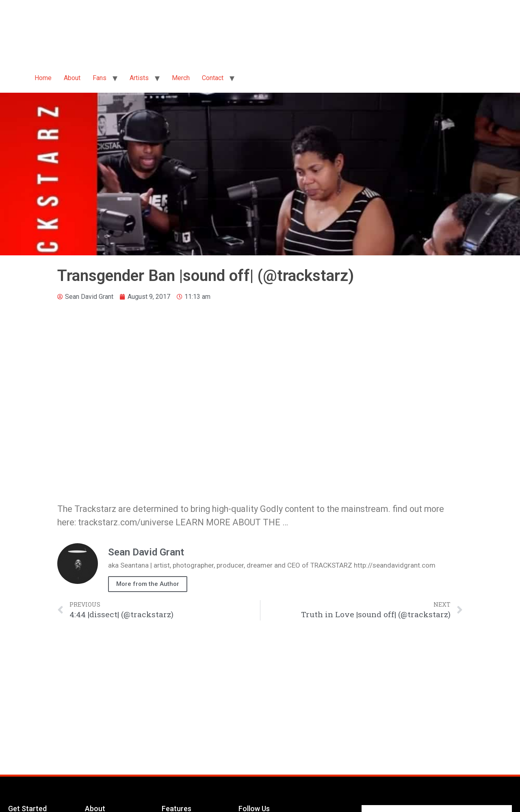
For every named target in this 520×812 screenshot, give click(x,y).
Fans (100, 78)
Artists (139, 78)
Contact (213, 78)
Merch (181, 78)
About (72, 78)
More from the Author (148, 584)
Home (43, 78)
